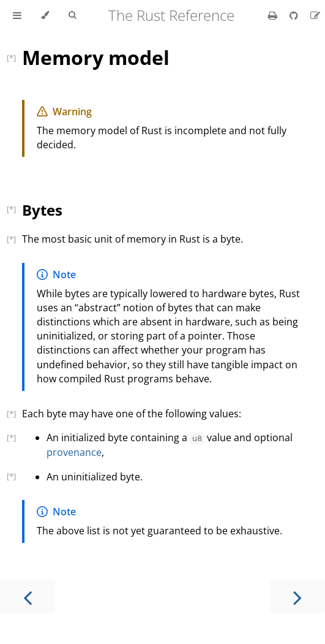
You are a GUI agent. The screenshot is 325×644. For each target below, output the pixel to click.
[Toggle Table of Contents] (17, 15)
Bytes (42, 210)
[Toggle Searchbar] (72, 15)
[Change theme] (45, 15)
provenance (74, 452)
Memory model (96, 57)
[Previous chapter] (28, 597)
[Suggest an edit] (315, 15)
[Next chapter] (297, 597)
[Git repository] (295, 15)
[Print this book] (274, 15)
